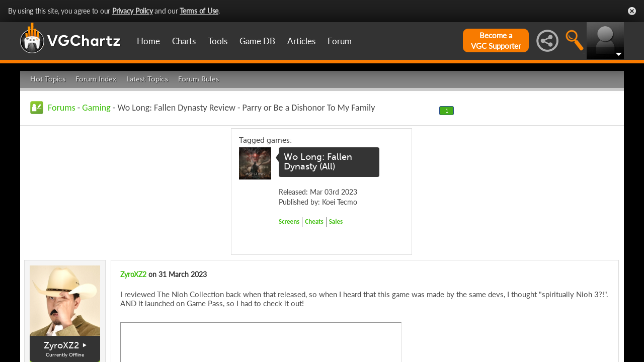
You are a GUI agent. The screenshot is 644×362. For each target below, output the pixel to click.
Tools (218, 41)
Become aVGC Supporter (496, 40)
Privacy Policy (133, 11)
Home (148, 41)
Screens (289, 221)
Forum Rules (198, 79)
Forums (62, 108)
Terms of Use (199, 11)
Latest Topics (147, 79)
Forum (340, 41)
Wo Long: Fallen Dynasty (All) (318, 162)
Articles (301, 41)
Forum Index (96, 79)
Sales (336, 221)
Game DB (257, 41)
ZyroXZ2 (61, 345)
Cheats (314, 221)
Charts (184, 41)
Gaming (96, 108)
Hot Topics (48, 79)
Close (632, 11)
